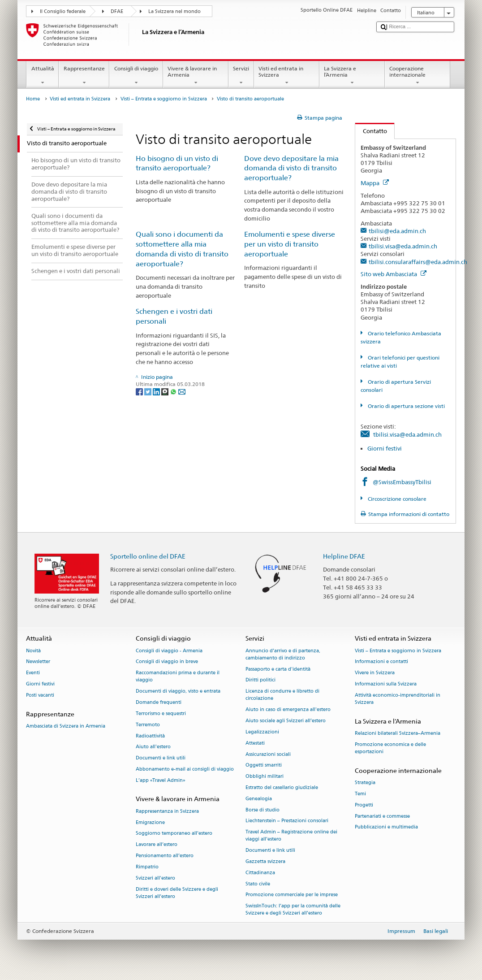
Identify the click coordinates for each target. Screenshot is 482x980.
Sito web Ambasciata (394, 274)
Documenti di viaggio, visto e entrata (178, 692)
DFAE (117, 11)
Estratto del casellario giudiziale (282, 787)
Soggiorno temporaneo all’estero (174, 834)
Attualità (43, 76)
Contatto (371, 131)
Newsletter (38, 662)
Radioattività (150, 736)
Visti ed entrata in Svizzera (287, 76)
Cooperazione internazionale (417, 76)
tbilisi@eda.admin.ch (397, 231)
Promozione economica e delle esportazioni (390, 748)
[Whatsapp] (174, 391)
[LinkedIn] (157, 391)
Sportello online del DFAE (148, 556)
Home (33, 99)
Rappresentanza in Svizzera (167, 811)
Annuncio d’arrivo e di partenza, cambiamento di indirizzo (283, 654)
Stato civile (258, 884)
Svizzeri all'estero (155, 878)
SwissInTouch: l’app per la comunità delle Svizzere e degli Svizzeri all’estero (293, 910)
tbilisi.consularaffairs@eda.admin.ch (418, 262)
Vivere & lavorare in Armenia (196, 76)
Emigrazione (150, 822)
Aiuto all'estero (153, 747)
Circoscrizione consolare (396, 499)
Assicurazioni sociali (268, 754)
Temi (360, 794)
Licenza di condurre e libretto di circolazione (282, 695)
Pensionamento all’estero (165, 856)
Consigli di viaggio (136, 76)
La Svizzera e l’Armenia (352, 76)
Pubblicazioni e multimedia (386, 827)
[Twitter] (148, 391)
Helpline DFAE (344, 556)
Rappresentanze (84, 76)
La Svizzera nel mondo (174, 11)
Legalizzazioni (262, 732)
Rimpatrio (147, 867)
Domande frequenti (159, 703)
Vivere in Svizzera (375, 673)
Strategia (365, 783)
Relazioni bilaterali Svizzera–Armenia (398, 734)
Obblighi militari (265, 777)
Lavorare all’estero (157, 845)
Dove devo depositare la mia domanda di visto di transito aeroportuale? (291, 168)
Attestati (255, 743)
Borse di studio (263, 810)
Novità (33, 651)
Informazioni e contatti (381, 662)
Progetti (364, 805)
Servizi (241, 76)
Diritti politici (260, 680)
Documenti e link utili (161, 758)
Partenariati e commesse (382, 816)
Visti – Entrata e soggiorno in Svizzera (164, 99)
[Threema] (166, 391)
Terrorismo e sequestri (161, 713)
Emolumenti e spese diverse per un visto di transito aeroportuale (290, 244)
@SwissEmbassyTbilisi (402, 482)
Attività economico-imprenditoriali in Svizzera (398, 699)
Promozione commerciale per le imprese (292, 895)
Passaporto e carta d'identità (278, 669)
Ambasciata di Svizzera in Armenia (66, 726)
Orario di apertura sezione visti (406, 406)
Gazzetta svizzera (265, 861)
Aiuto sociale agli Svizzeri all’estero (286, 721)
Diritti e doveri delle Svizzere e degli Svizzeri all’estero (177, 893)
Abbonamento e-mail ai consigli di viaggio (185, 769)
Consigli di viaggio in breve (167, 662)
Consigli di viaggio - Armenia (169, 651)
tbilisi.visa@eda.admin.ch (403, 246)
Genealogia (259, 799)
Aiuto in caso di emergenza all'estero (288, 710)
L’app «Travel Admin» (161, 780)
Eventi (33, 673)
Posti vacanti (40, 695)
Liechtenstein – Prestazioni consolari (287, 821)
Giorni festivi (385, 448)
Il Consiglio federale (63, 11)
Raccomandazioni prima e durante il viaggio (178, 677)
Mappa (375, 183)
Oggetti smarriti (264, 765)
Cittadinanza (260, 873)
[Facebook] (140, 391)
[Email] (182, 391)
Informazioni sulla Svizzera (386, 684)
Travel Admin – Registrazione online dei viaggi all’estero (291, 836)
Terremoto (148, 725)
